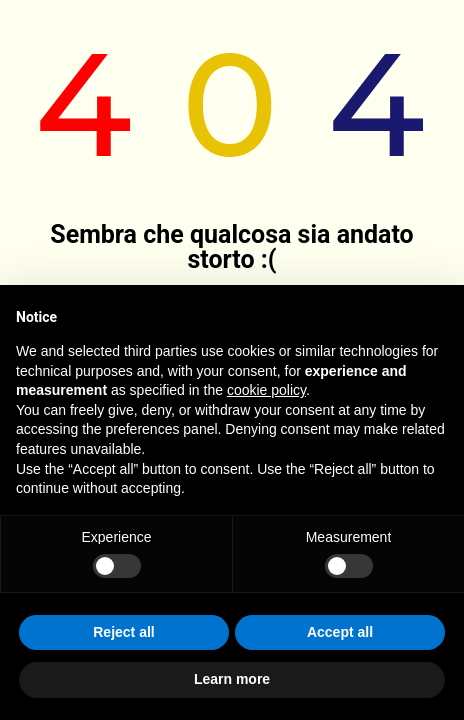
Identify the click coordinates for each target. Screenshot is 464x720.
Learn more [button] (232, 679)
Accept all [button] (340, 632)
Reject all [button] (123, 632)
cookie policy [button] (266, 390)
